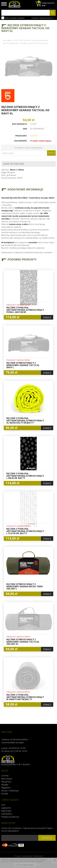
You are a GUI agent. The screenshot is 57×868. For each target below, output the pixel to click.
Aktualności (6, 782)
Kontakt (5, 794)
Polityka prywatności (10, 817)
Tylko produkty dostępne (13, 18)
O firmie (5, 776)
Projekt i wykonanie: (29, 856)
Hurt (3, 805)
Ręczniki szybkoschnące (40, 40)
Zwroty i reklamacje (10, 791)
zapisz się (47, 838)
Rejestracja (6, 811)
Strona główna (8, 40)
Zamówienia (7, 814)
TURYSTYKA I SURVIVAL (22, 40)
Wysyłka (5, 785)
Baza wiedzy (7, 779)
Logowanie (6, 808)
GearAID (34, 136)
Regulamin (6, 788)
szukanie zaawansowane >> (43, 18)
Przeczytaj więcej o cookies (25, 865)
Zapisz (51, 153)
